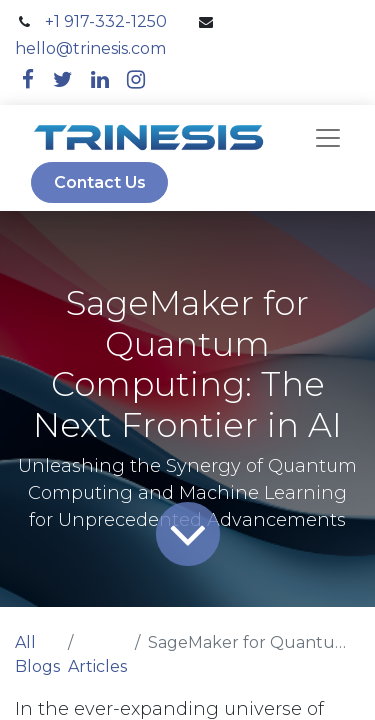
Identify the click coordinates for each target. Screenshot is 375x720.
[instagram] (136, 79)
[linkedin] (100, 79)
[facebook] (28, 79)
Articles (97, 666)
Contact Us (100, 182)
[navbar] (328, 138)
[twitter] (63, 79)
